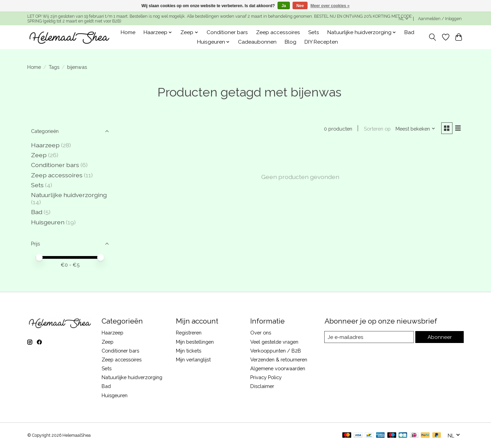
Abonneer (440, 337)
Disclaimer (262, 386)
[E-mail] (370, 337)
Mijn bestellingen (195, 342)
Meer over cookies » (330, 6)
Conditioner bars (227, 32)
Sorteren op (376, 129)
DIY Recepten (321, 42)
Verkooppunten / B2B (276, 351)
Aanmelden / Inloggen (440, 19)
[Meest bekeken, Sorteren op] (415, 129)
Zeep (39, 155)
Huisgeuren (48, 222)
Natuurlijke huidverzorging (69, 195)
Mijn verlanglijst (193, 360)
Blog (291, 42)
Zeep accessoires (278, 32)
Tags (54, 67)
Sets (314, 32)
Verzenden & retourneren (279, 360)
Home (128, 32)
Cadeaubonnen (257, 42)
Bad (409, 32)
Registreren (189, 333)
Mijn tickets (189, 351)
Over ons (261, 333)
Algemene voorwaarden (278, 368)
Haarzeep (45, 145)
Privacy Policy (266, 377)
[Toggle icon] (433, 37)
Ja (284, 6)
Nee (300, 6)
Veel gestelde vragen (274, 342)
